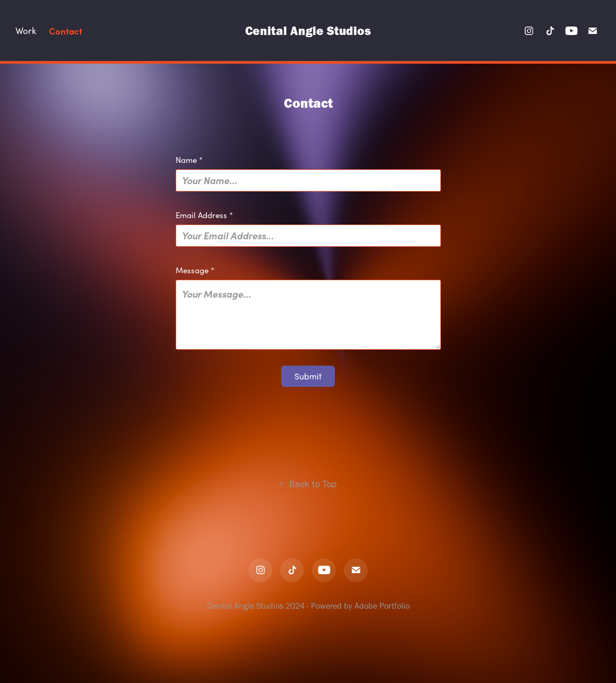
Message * (195, 270)
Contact (66, 31)
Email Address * (204, 215)
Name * (189, 160)
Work (26, 31)
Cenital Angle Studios (308, 31)
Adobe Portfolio (382, 606)
